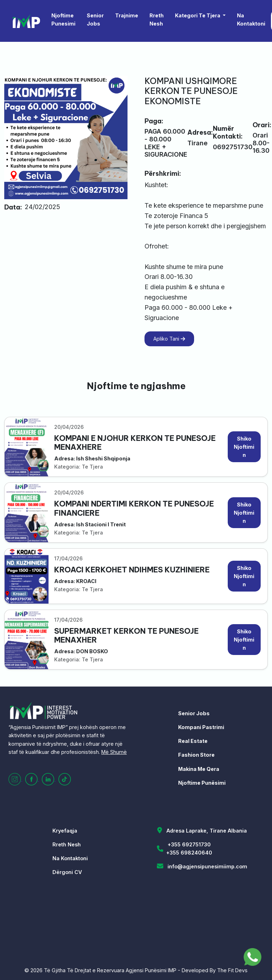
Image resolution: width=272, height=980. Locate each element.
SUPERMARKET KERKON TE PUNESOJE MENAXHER (126, 635)
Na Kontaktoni (251, 19)
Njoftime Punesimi (63, 19)
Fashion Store (196, 755)
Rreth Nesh (157, 19)
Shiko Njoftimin (244, 447)
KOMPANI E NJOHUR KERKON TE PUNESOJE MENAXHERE (135, 443)
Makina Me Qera (199, 769)
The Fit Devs (232, 970)
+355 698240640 (189, 853)
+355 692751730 (189, 844)
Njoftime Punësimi (202, 783)
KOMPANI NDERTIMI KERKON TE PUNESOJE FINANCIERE (134, 508)
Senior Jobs (95, 19)
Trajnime (127, 15)
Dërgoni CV (67, 872)
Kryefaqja (65, 831)
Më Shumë (114, 752)
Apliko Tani (169, 339)
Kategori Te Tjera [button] (198, 15)
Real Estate (193, 741)
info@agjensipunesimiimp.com (207, 866)
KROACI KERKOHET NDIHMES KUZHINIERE (132, 570)
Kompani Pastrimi (201, 727)
